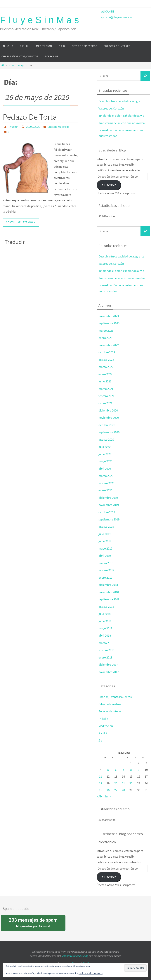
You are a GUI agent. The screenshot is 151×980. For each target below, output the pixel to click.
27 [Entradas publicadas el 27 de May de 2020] (116, 785)
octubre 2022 (107, 351)
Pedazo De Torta (30, 117)
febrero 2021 (106, 394)
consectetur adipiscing (75, 951)
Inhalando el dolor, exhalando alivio (121, 115)
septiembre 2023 (109, 322)
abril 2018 (105, 632)
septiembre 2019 (109, 517)
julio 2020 (104, 445)
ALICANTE (108, 11)
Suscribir (109, 185)
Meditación (106, 721)
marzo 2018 (106, 639)
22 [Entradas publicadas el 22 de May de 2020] (131, 778)
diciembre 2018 (108, 581)
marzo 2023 (106, 330)
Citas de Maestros (58, 127)
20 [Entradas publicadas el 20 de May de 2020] (116, 778)
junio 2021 (105, 380)
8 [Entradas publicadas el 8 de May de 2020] (131, 765)
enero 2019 (105, 574)
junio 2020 (105, 452)
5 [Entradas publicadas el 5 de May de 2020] (108, 765)
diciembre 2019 (108, 495)
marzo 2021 (106, 387)
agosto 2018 (106, 603)
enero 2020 (105, 488)
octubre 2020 (107, 423)
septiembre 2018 (109, 596)
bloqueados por (33, 917)
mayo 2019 (105, 545)
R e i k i (103, 729)
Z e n (101, 736)
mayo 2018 (105, 624)
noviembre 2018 (109, 589)
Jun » (108, 791)
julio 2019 (104, 531)
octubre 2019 (107, 509)
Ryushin (13, 127)
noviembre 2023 (109, 315)
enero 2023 (105, 337)
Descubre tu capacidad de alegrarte (121, 101)
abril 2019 (105, 552)
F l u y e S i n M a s (39, 20)
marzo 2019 (106, 560)
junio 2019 (105, 538)
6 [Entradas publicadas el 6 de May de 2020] (116, 765)
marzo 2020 (106, 473)
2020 (11, 65)
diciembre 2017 (108, 661)
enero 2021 (105, 401)
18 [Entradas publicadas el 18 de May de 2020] (100, 778)
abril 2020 (105, 466)
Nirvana (76, 958)
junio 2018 (105, 617)
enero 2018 (105, 653)
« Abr (100, 791)
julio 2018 (104, 610)
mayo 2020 (105, 459)
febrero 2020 (106, 481)
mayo (21, 65)
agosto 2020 (106, 437)
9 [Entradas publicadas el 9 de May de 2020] (139, 765)
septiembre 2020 (109, 430)
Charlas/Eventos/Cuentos (115, 693)
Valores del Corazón (111, 108)
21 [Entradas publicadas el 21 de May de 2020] (123, 778)
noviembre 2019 (109, 502)
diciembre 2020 (108, 409)
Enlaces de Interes (110, 707)
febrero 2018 (106, 646)
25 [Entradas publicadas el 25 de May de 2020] (100, 785)
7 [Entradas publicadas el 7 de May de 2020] (123, 765)
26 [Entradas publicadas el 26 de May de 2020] (108, 785)
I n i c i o (103, 714)
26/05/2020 (33, 127)
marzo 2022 (106, 365)
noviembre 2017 (109, 668)
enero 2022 (105, 373)
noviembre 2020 (109, 416)
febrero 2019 (106, 567)
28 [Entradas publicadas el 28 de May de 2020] (123, 785)
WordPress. (88, 958)
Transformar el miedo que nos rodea (122, 123)
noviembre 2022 (109, 344)
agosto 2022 (106, 358)
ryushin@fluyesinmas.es (117, 17)
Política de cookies (91, 973)
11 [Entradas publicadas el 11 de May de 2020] (100, 772)
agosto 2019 (106, 524)
